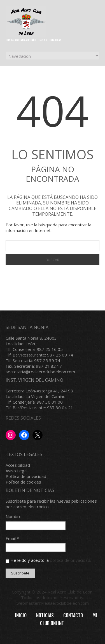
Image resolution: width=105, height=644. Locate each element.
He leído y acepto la (48, 560)
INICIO (21, 615)
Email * (12, 538)
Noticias (45, 615)
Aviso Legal (17, 471)
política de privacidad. (70, 560)
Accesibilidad (18, 465)
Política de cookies (23, 482)
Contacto (73, 615)
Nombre (14, 516)
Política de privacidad (26, 476)
